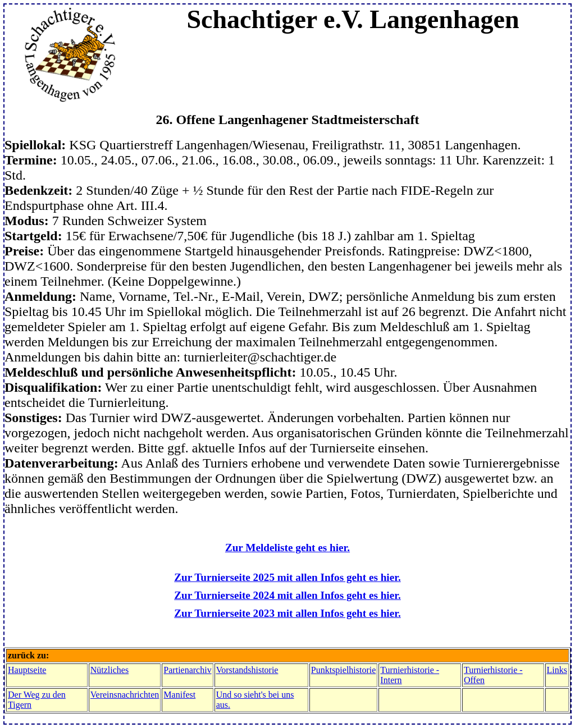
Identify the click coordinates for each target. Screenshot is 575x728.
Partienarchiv (187, 670)
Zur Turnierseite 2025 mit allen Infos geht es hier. (287, 577)
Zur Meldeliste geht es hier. (287, 548)
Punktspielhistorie (344, 670)
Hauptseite (27, 670)
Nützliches (109, 670)
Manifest (179, 695)
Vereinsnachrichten (125, 695)
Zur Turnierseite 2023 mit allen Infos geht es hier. (287, 613)
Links (557, 670)
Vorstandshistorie (247, 670)
